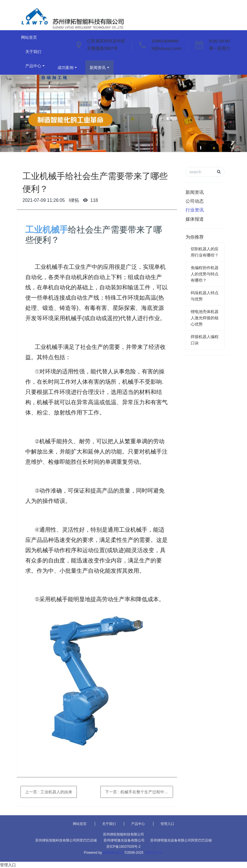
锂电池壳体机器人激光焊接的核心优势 (205, 318)
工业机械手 (47, 230)
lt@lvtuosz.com (167, 48)
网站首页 (29, 37)
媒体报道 (195, 219)
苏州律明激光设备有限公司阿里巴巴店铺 (181, 840)
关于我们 (33, 52)
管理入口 (167, 824)
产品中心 (33, 66)
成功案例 (65, 68)
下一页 (139, 792)
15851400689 (165, 41)
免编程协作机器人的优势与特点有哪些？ (205, 274)
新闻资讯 (98, 68)
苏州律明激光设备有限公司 (124, 840)
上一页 (49, 792)
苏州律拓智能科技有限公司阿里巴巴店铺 (66, 840)
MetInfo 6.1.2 (113, 853)
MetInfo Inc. (154, 853)
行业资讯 (195, 210)
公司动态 (195, 201)
